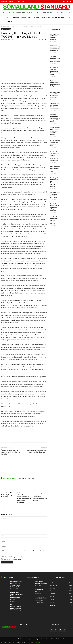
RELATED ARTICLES (10, 478)
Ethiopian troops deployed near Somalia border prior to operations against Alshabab (16, 596)
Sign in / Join (21, 1)
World (48, 17)
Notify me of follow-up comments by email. (15, 557)
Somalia (23, 17)
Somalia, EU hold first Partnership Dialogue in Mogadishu (8, 495)
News (8, 26)
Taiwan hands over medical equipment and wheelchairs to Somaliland (11, 452)
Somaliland (15, 17)
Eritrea (54, 17)
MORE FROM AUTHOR (26, 478)
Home (8, 17)
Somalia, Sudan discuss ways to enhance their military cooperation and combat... (55, 207)
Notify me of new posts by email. (12, 559)
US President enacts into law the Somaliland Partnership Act (41, 599)
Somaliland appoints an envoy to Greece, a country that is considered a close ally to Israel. (40, 497)
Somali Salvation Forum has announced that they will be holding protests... (55, 71)
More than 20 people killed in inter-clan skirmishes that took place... (54, 220)
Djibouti (30, 17)
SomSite (38, 642)
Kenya (43, 17)
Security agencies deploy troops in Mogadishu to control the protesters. (55, 131)
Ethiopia (37, 17)
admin (5, 40)
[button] (69, 17)
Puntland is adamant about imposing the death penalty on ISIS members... (55, 118)
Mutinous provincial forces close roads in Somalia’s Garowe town (37, 451)
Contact (9, 22)
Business (61, 17)
